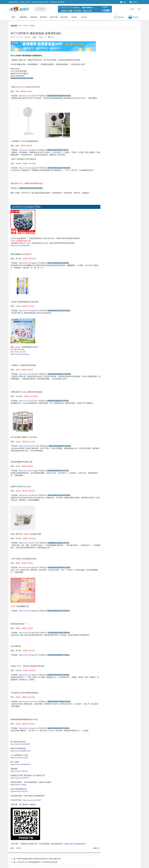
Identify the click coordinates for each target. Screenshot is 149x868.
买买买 (74, 17)
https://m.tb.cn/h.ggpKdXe (29, 263)
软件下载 (54, 17)
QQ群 (123, 2)
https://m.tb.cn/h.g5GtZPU (29, 655)
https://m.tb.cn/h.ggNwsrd (29, 675)
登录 (132, 9)
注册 (139, 9)
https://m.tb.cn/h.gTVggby (29, 471)
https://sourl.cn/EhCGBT (32, 800)
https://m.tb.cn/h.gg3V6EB (29, 633)
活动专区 (34, 17)
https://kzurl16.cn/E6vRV (20, 778)
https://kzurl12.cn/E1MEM (20, 744)
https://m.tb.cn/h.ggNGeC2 (29, 567)
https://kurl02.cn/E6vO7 (19, 771)
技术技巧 (44, 17)
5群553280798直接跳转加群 (75, 844)
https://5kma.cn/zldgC (19, 785)
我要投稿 (119, 17)
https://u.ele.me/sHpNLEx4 (21, 764)
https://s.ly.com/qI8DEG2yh (21, 751)
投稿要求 (134, 17)
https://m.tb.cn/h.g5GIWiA (29, 374)
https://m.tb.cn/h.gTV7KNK (29, 543)
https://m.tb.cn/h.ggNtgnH (29, 611)
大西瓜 (34, 37)
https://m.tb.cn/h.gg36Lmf (28, 150)
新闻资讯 (23, 17)
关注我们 (134, 2)
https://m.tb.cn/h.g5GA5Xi (29, 96)
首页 (13, 17)
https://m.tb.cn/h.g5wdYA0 (29, 311)
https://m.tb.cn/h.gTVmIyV (29, 702)
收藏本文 (96, 848)
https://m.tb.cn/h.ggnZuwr (29, 728)
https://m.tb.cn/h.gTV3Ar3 (29, 401)
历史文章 (64, 17)
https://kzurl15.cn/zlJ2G (19, 791)
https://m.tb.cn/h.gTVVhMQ (29, 446)
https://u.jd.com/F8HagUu (20, 354)
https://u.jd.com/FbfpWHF (20, 245)
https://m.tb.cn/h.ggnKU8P (29, 168)
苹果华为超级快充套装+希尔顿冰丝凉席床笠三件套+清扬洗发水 (39, 859)
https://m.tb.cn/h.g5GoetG (29, 495)
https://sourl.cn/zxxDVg (19, 758)
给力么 (84, 17)
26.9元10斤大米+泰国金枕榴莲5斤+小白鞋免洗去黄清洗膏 (37, 862)
